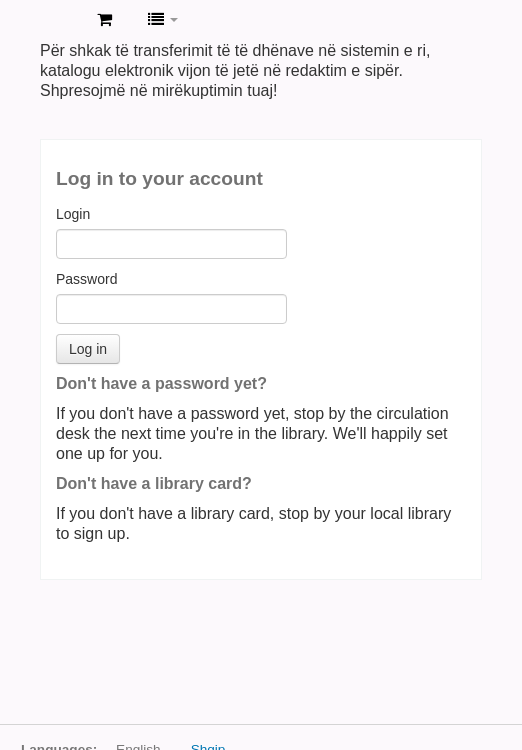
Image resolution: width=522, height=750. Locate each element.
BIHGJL (61, 21)
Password (86, 279)
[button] (104, 20)
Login (73, 214)
